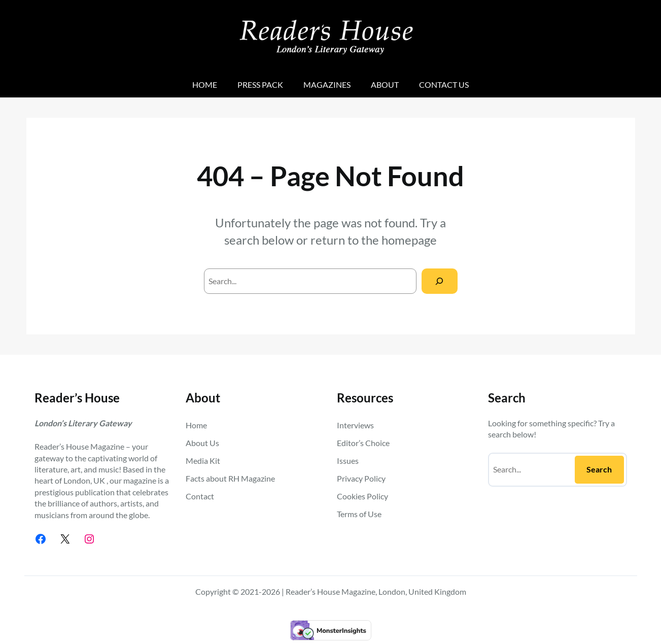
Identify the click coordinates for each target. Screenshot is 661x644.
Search (599, 469)
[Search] (440, 281)
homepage (409, 240)
